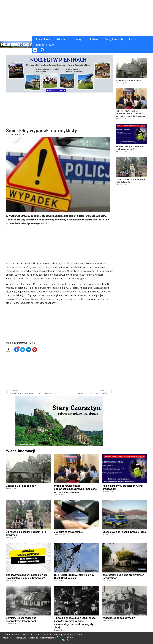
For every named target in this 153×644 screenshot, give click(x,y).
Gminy (79, 39)
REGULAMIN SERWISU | (74, 635)
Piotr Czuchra (68, 640)
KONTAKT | (28, 635)
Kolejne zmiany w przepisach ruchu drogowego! (130, 148)
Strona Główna (43, 39)
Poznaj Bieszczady (114, 39)
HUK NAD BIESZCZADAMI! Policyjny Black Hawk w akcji (74, 576)
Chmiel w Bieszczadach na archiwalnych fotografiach (21, 619)
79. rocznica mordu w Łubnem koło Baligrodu (130, 181)
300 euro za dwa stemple (68, 532)
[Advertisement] (72, 17)
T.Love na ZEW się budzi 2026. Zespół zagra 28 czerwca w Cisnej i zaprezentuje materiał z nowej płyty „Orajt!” (75, 622)
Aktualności (63, 39)
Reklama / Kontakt (45, 45)
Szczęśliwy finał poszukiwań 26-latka (124, 532)
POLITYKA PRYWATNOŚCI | (48, 635)
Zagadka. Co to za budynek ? (119, 618)
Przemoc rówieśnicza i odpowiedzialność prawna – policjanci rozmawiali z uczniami (131, 113)
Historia (94, 39)
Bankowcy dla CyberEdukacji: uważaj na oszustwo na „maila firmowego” (27, 576)
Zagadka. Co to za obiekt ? (129, 80)
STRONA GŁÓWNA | (12, 635)
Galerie (133, 39)
